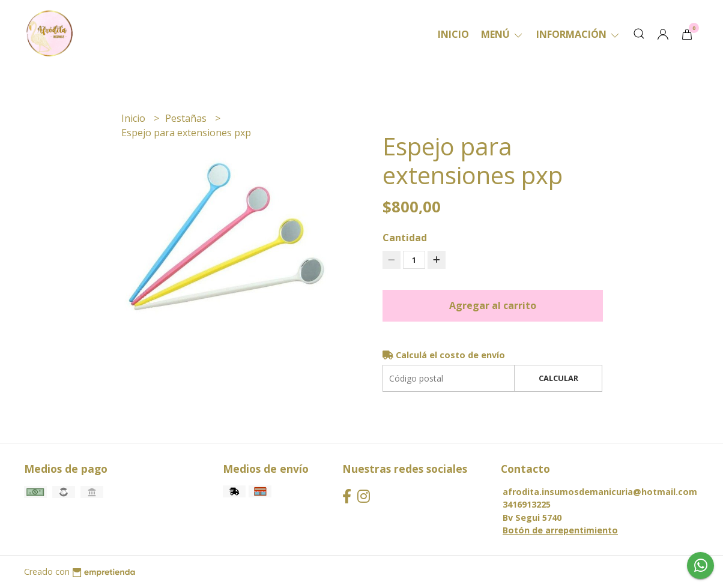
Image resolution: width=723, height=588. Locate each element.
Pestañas (187, 118)
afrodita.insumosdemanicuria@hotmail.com (600, 492)
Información (579, 34)
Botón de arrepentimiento (560, 530)
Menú (503, 34)
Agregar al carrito (493, 305)
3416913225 (527, 504)
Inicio (453, 34)
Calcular (558, 378)
